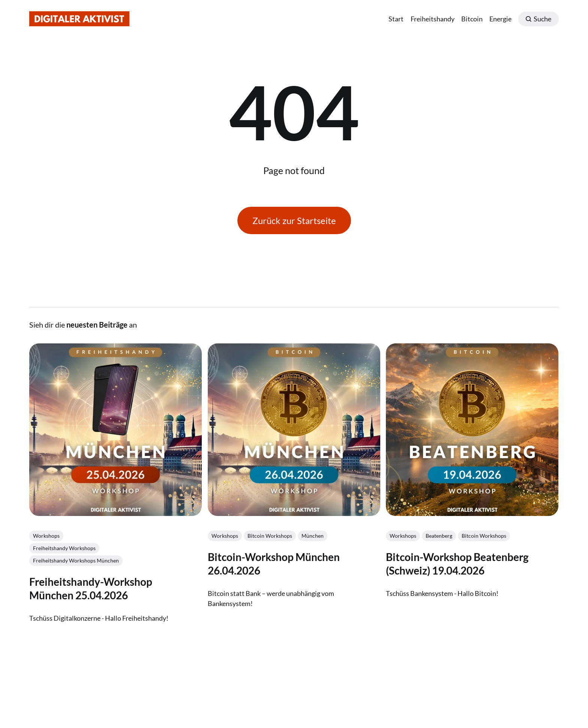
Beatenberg (439, 535)
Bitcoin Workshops (270, 535)
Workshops (46, 535)
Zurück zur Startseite (294, 220)
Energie (500, 19)
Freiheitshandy (433, 19)
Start (396, 19)
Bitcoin (472, 19)
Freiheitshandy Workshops (64, 548)
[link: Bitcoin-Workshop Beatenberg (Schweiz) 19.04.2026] (472, 513)
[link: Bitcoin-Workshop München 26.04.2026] (294, 513)
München (313, 535)
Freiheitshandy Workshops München (76, 560)
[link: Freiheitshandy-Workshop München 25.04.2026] (115, 513)
